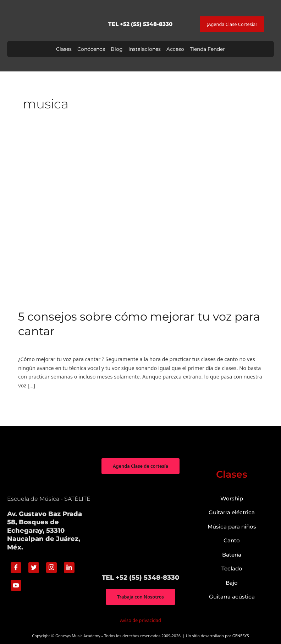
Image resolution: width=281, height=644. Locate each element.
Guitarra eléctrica (232, 512)
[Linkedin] (69, 568)
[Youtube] (16, 585)
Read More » (33, 402)
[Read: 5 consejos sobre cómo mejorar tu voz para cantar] (140, 219)
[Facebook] (16, 568)
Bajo (232, 583)
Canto (25, 344)
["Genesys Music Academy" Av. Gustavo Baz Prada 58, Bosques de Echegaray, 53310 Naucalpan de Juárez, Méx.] (140, 524)
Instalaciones (145, 49)
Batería (232, 555)
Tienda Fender (207, 49)
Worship (232, 498)
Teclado (232, 568)
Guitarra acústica (232, 597)
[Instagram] (51, 568)
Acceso (175, 49)
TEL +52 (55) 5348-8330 (140, 24)
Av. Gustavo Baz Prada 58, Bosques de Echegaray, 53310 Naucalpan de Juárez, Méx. (45, 531)
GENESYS (241, 636)
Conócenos (91, 49)
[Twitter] (34, 568)
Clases (64, 49)
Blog (117, 49)
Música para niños (232, 527)
